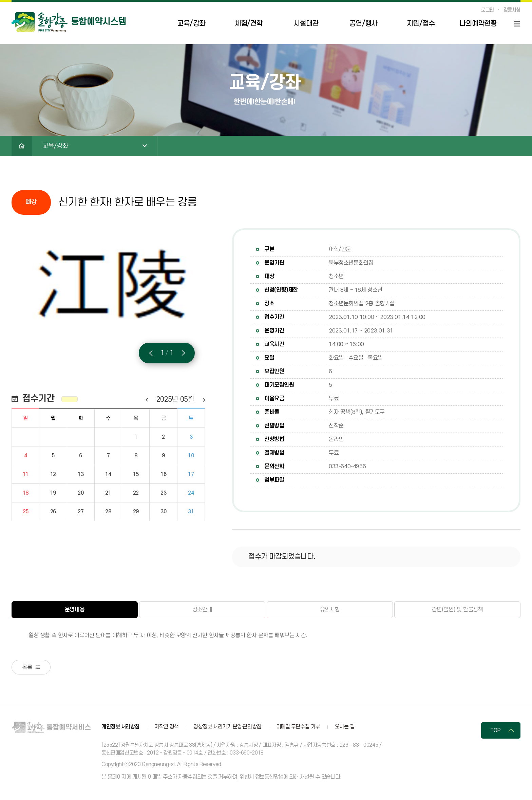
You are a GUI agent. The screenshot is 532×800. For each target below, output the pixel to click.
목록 (29, 668)
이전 (146, 400)
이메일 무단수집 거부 (298, 728)
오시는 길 (345, 728)
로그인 (488, 10)
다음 (204, 400)
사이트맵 (517, 24)
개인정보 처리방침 (120, 728)
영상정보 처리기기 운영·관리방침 (227, 728)
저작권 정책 (166, 728)
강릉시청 (512, 10)
